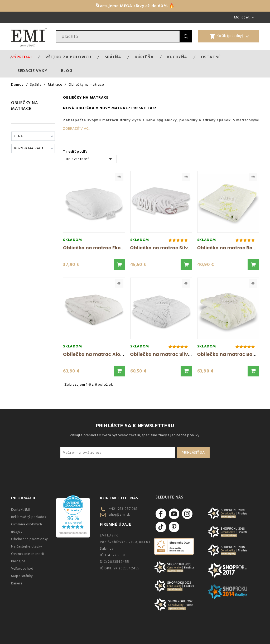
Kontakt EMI (21, 510)
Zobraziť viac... (76, 129)
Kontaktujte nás (119, 498)
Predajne (18, 561)
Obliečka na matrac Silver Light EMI (173, 248)
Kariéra (17, 583)
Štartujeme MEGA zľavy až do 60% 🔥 (135, 6)
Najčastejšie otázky (26, 546)
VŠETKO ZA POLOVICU (68, 57)
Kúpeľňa (144, 57)
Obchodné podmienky (30, 539)
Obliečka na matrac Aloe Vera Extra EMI (111, 354)
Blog (67, 71)
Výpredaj (21, 57)
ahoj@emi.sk (119, 515)
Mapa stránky (22, 576)
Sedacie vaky (32, 71)
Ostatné (211, 57)
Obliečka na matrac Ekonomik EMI (104, 248)
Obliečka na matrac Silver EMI (166, 354)
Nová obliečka (79, 108)
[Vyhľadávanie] (118, 36)
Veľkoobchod (22, 569)
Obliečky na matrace (25, 106)
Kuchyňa (177, 57)
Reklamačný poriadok (29, 517)
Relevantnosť (90, 159)
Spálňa (113, 57)
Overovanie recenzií (28, 554)
